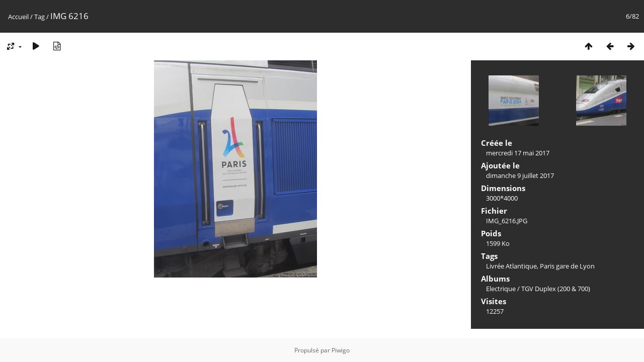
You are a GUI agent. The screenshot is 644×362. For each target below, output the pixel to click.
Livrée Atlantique (511, 266)
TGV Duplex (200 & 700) (556, 289)
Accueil (18, 17)
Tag (39, 17)
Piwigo (341, 350)
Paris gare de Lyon (567, 266)
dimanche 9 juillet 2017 (520, 175)
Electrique (501, 289)
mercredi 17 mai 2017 (518, 153)
